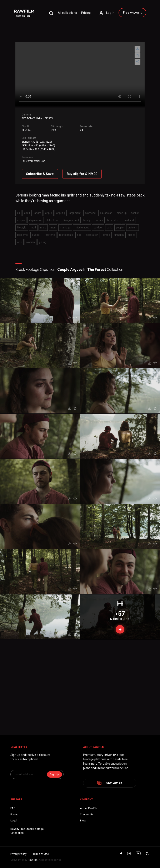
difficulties (52, 220)
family (87, 220)
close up (122, 213)
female (99, 220)
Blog (83, 820)
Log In (107, 13)
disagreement (71, 220)
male (43, 228)
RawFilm (33, 860)
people (120, 228)
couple (21, 220)
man (53, 228)
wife (19, 242)
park (109, 228)
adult (27, 213)
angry (38, 213)
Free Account (132, 13)
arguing (61, 213)
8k (18, 213)
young (43, 242)
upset (132, 235)
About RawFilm (89, 808)
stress (106, 235)
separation (92, 235)
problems (22, 235)
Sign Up (54, 774)
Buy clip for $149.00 (82, 174)
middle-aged (82, 228)
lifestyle (22, 228)
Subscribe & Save (40, 174)
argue (49, 213)
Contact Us (87, 814)
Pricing (86, 13)
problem (132, 228)
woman (31, 242)
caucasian (106, 213)
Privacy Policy (18, 854)
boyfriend (90, 213)
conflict (135, 213)
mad (33, 228)
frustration (113, 220)
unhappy (119, 235)
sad (79, 235)
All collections (67, 13)
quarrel (36, 235)
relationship (66, 235)
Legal (14, 820)
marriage (65, 228)
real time (50, 235)
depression (36, 220)
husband (129, 220)
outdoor (98, 228)
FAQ (13, 808)
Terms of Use (41, 854)
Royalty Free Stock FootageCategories (27, 831)
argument (75, 213)
